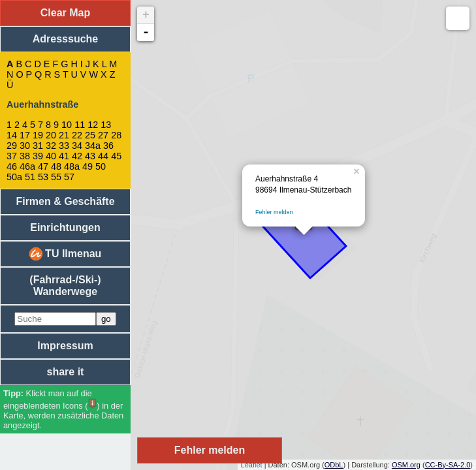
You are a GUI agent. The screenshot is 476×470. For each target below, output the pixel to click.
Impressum (65, 346)
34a (93, 146)
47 (43, 166)
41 (64, 156)
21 (64, 135)
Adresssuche (66, 39)
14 (12, 135)
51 (30, 177)
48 (56, 166)
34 (77, 146)
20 (51, 135)
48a (72, 166)
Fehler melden (274, 212)
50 (101, 166)
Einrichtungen (65, 227)
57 (69, 177)
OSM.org (406, 465)
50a (14, 177)
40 (51, 156)
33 (64, 146)
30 (25, 146)
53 (43, 177)
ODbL (334, 465)
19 (38, 135)
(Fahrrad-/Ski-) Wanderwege (65, 286)
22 (77, 135)
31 (38, 146)
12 (93, 125)
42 (77, 156)
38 (25, 156)
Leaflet (252, 465)
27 (103, 135)
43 (90, 156)
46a (27, 166)
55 (56, 177)
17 (25, 135)
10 (67, 125)
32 (51, 146)
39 (38, 156)
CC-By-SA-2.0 (448, 465)
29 (12, 146)
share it (66, 372)
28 (116, 135)
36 (108, 146)
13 (106, 125)
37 (12, 156)
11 (80, 125)
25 (90, 135)
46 (12, 166)
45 (116, 156)
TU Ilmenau (66, 254)
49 (87, 166)
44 (103, 156)
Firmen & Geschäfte (65, 201)
